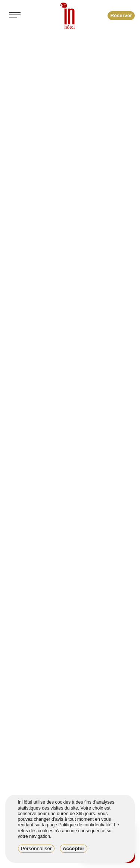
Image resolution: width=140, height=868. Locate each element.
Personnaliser (36, 848)
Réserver (121, 15)
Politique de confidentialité (85, 825)
